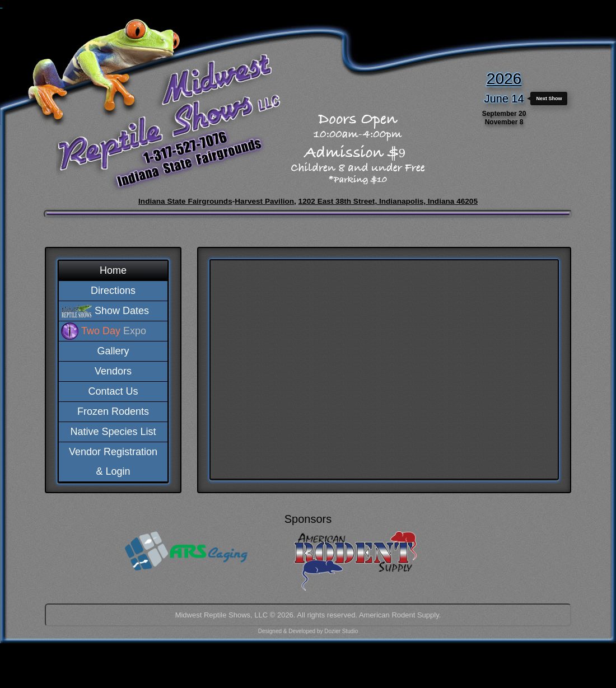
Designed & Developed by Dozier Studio (308, 631)
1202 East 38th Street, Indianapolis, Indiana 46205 (388, 201)
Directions (113, 291)
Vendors (113, 371)
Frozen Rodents (113, 411)
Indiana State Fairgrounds (185, 201)
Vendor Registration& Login (113, 462)
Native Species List (113, 432)
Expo (114, 331)
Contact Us (113, 391)
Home (113, 270)
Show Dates (122, 311)
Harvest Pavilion (264, 201)
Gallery (113, 351)
